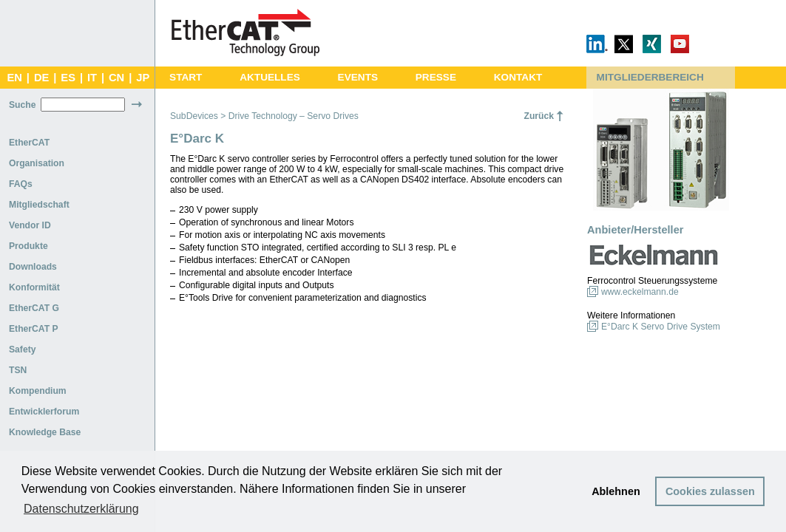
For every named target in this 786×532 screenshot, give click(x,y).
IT (92, 78)
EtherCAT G (34, 308)
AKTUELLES (270, 77)
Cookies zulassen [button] (710, 491)
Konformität (34, 287)
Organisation (37, 163)
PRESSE (436, 77)
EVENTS (358, 77)
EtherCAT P (34, 329)
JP (143, 78)
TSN (18, 370)
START (186, 77)
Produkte (28, 246)
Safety (23, 349)
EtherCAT (29, 143)
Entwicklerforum (44, 412)
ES (68, 78)
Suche (22, 105)
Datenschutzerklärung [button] (81, 509)
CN (116, 78)
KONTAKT (518, 77)
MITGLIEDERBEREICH (650, 77)
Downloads (33, 267)
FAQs (21, 184)
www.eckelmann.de (640, 292)
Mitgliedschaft (39, 205)
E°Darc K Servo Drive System (661, 327)
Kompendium (38, 391)
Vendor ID (30, 225)
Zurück (539, 116)
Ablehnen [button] (616, 491)
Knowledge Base (45, 432)
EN (14, 78)
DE (41, 78)
